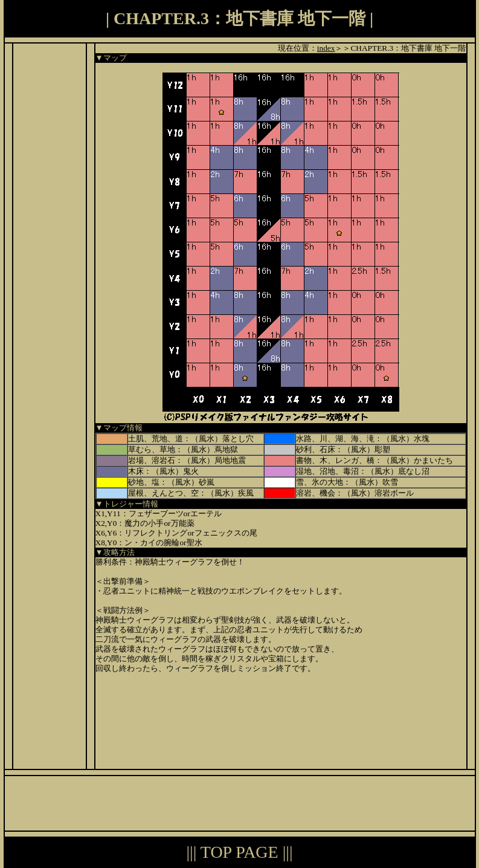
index (326, 48)
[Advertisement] (50, 225)
